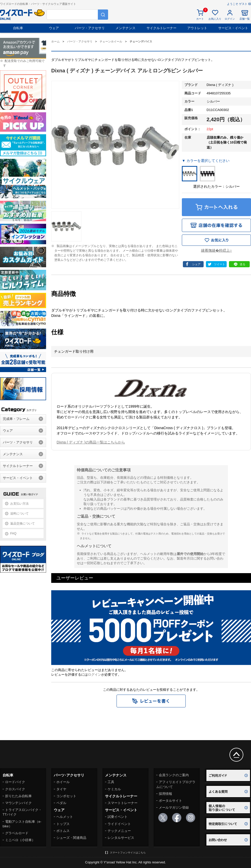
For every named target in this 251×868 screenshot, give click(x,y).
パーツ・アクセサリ (90, 28)
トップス (63, 824)
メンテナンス (126, 28)
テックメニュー (119, 831)
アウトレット (197, 28)
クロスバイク (15, 789)
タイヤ (61, 789)
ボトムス (63, 831)
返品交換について (23, 524)
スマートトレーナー (123, 803)
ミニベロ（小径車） (20, 840)
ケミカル (114, 789)
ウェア (54, 28)
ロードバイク (15, 782)
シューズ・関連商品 (71, 838)
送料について (19, 514)
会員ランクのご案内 (174, 775)
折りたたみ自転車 (18, 796)
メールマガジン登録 (174, 808)
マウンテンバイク (18, 803)
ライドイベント (119, 824)
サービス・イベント (233, 28)
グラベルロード (17, 833)
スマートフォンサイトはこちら (128, 853)
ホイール (63, 782)
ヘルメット (65, 817)
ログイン (95, 675)
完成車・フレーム (16, 419)
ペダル (61, 803)
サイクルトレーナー (161, 28)
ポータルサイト (170, 801)
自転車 (18, 28)
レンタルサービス (121, 838)
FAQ (13, 533)
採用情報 (165, 794)
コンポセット (66, 796)
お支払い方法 (19, 504)
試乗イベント (118, 817)
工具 (111, 782)
